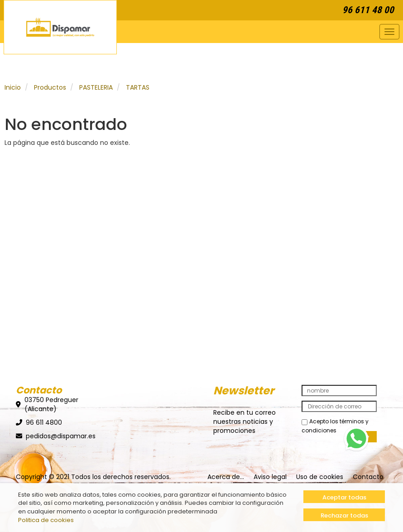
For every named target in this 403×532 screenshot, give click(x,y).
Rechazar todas (344, 515)
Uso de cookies (320, 477)
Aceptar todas (344, 497)
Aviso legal (270, 477)
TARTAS (138, 87)
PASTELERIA (96, 87)
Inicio (13, 87)
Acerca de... (226, 477)
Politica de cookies (46, 520)
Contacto (368, 477)
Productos (50, 87)
